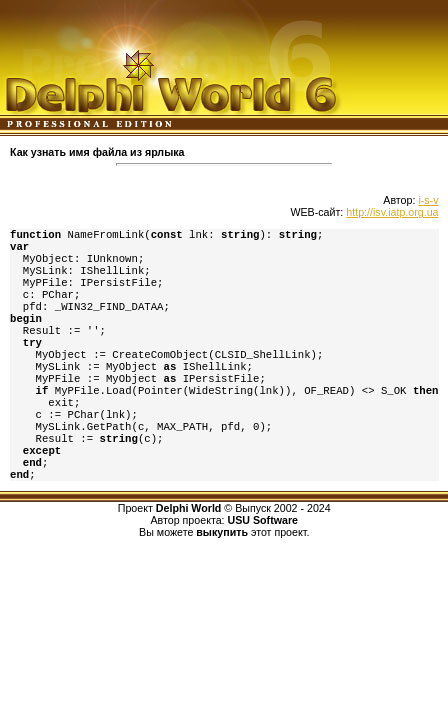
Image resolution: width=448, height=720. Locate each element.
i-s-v (428, 200)
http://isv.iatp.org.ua (392, 212)
